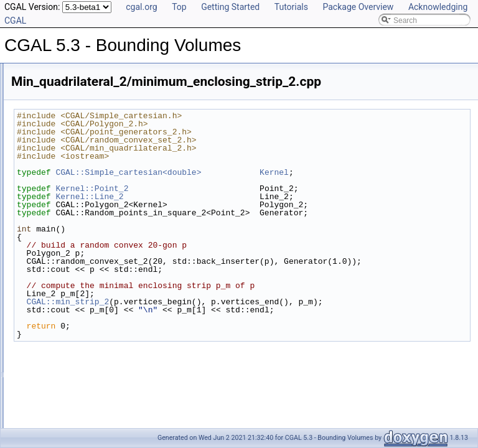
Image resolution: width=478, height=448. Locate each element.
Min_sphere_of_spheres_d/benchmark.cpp (102, 361)
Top (179, 7)
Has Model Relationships (63, 142)
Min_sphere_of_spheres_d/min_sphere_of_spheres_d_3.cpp (132, 388)
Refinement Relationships (64, 114)
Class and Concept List (59, 169)
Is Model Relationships (59, 128)
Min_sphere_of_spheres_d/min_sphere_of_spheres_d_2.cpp (132, 375)
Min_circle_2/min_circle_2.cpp (81, 251)
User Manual (42, 87)
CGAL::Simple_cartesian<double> (284, 172)
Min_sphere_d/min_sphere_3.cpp (87, 334)
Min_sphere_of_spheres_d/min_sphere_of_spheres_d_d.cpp (132, 402)
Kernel (430, 172)
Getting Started (230, 7)
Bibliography (42, 156)
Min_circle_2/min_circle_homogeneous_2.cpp (107, 265)
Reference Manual (52, 101)
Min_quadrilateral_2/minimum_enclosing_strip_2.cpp (118, 320)
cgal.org (141, 7)
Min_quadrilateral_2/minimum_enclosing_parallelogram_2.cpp (134, 292)
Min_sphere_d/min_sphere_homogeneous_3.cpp (112, 347)
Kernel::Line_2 (245, 197)
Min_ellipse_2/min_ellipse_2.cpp (85, 279)
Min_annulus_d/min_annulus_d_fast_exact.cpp (109, 238)
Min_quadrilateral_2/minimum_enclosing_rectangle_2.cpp (127, 306)
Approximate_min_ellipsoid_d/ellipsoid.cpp (101, 197)
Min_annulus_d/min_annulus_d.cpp (90, 224)
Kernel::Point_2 (247, 189)
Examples (38, 183)
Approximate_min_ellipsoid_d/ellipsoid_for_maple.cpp (120, 210)
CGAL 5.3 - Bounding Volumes (62, 73)
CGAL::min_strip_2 (224, 310)
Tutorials (291, 7)
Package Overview (358, 7)
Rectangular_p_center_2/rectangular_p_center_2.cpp (119, 416)
